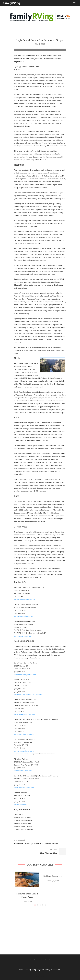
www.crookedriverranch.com (24, 714)
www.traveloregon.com (22, 636)
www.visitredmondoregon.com (25, 599)
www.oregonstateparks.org (24, 751)
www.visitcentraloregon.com (24, 616)
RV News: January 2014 (53, 876)
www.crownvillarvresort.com (24, 734)
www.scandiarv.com (21, 804)
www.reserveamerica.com (24, 754)
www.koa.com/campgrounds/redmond (28, 694)
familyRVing (12, 3)
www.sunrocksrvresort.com (24, 788)
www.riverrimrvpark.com (23, 771)
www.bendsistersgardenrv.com (25, 675)
